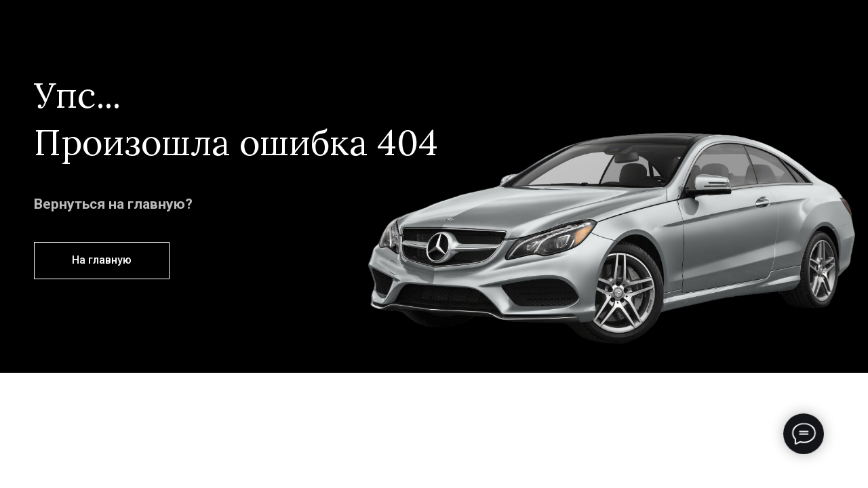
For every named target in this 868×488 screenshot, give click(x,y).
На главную (102, 260)
